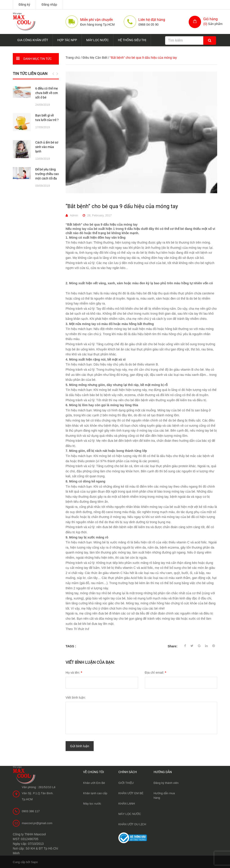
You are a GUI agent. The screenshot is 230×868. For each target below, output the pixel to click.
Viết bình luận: (76, 698)
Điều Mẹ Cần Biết (95, 58)
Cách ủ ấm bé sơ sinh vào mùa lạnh (47, 147)
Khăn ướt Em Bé (94, 782)
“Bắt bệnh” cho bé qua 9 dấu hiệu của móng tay (122, 206)
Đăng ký (24, 4)
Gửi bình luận (80, 746)
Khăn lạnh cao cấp (95, 793)
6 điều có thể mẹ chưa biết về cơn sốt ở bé (47, 93)
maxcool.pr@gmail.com (37, 823)
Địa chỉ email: (156, 673)
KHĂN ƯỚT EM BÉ (131, 793)
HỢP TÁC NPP (67, 40)
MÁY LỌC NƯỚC (97, 40)
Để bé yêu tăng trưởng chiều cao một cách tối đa (47, 174)
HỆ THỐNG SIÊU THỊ (132, 40)
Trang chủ (73, 58)
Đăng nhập (49, 4)
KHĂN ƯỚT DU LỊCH (132, 824)
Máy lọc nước (92, 803)
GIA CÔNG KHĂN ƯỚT (33, 40)
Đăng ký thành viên (166, 782)
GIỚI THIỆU (126, 782)
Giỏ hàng (210, 19)
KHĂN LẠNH (127, 803)
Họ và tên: (74, 673)
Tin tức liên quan (30, 74)
